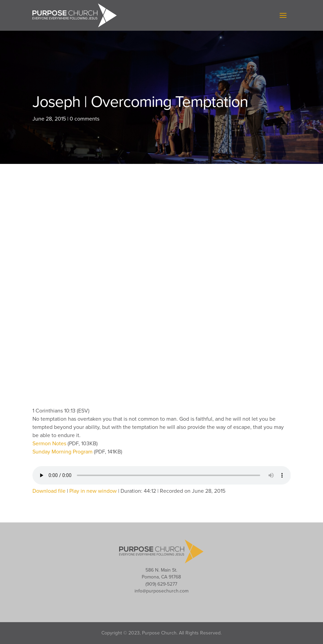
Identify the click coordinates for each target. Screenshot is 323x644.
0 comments (85, 119)
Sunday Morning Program (63, 452)
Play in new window (93, 491)
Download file (49, 491)
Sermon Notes (50, 444)
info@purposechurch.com (161, 591)
